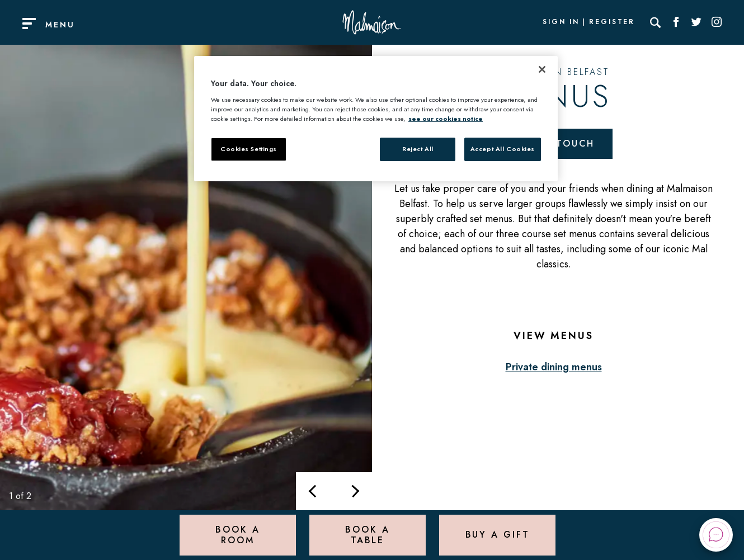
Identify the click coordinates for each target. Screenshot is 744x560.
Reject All (418, 149)
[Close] (542, 69)
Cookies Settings (249, 149)
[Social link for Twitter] (696, 22)
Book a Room (237, 535)
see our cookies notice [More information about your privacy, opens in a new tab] (446, 119)
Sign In (561, 22)
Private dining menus (554, 367)
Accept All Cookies (503, 149)
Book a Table (367, 535)
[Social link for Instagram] (717, 22)
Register (612, 22)
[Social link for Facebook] (676, 22)
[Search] (656, 22)
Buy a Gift (498, 535)
